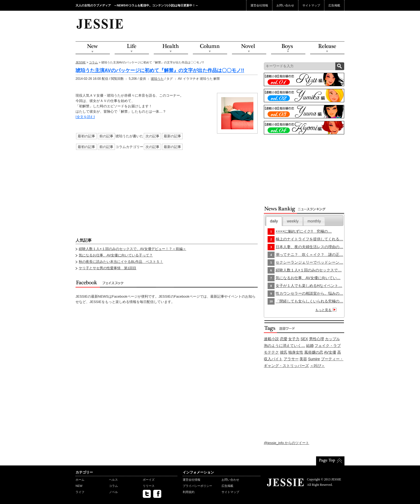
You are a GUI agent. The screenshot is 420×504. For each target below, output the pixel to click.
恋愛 (284, 339)
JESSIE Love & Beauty (100, 24)
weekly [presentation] (293, 221)
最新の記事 (172, 136)
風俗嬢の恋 (314, 352)
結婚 (310, 346)
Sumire (314, 359)
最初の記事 (86, 136)
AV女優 (330, 352)
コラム (93, 62)
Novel (249, 48)
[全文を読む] (85, 117)
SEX (304, 339)
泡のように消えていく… (284, 346)
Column (210, 48)
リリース (149, 486)
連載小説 (271, 339)
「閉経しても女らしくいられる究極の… (309, 301)
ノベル (113, 492)
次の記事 (152, 136)
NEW (93, 48)
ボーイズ (149, 480)
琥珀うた (157, 79)
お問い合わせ (285, 5)
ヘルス (113, 480)
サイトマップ (311, 5)
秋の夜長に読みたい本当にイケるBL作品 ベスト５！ (121, 262)
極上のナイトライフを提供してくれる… (309, 239)
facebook (157, 494)
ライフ (80, 492)
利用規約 (189, 492)
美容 (303, 359)
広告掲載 (334, 5)
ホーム (80, 480)
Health (171, 48)
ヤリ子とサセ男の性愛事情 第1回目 (108, 268)
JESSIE (81, 62)
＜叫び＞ (317, 366)
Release (327, 48)
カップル (332, 339)
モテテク (271, 352)
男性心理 (317, 339)
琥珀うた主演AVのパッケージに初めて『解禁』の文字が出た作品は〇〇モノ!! (160, 70)
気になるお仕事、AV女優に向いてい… (308, 278)
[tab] (274, 221)
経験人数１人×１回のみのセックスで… (309, 270)
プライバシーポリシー (197, 486)
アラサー (291, 359)
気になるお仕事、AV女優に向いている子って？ (116, 255)
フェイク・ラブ (328, 346)
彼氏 (284, 352)
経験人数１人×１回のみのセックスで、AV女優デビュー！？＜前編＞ (132, 249)
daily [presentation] (274, 221)
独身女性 (296, 352)
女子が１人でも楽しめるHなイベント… (309, 286)
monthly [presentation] (314, 221)
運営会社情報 (259, 5)
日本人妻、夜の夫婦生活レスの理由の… (309, 247)
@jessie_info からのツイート (286, 443)
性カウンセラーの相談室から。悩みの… (309, 293)
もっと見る (327, 310)
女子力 (294, 339)
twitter (147, 494)
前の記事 (106, 136)
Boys (288, 48)
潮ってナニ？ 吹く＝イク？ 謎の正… (309, 255)
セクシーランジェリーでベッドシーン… (309, 262)
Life (132, 48)
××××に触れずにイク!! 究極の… (304, 231)
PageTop (330, 461)
